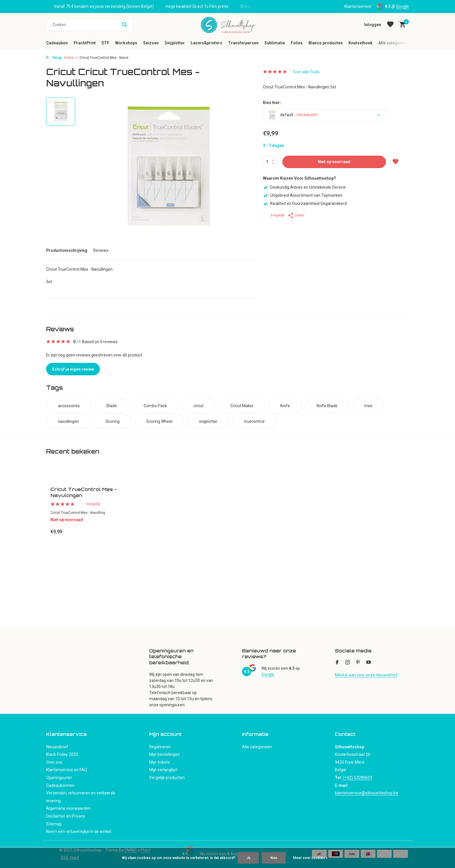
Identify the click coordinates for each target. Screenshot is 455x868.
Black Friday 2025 (62, 754)
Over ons (54, 762)
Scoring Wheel (159, 421)
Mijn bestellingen (165, 754)
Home (71, 58)
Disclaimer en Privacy (66, 816)
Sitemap (54, 824)
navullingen (68, 421)
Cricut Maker (242, 406)
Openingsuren (59, 778)
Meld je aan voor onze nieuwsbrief (366, 675)
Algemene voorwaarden (68, 808)
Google (402, 6)
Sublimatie (275, 43)
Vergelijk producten (167, 778)
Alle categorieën (394, 43)
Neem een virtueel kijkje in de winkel (79, 831)
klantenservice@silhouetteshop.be (366, 793)
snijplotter (208, 421)
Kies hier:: (272, 103)
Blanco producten (326, 43)
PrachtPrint (85, 43)
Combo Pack (155, 406)
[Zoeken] (90, 25)
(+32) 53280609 (358, 778)
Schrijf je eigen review (73, 369)
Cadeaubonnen (60, 785)
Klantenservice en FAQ (67, 770)
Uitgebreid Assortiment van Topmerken (303, 195)
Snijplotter (175, 43)
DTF (105, 43)
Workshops (126, 43)
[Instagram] (348, 663)
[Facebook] (337, 663)
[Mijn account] (373, 25)
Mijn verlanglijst (163, 770)
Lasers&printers (206, 43)
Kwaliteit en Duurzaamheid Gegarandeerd (305, 203)
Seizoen (151, 43)
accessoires (69, 406)
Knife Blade (327, 406)
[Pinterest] (358, 663)
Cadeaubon (57, 43)
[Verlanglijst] (390, 25)
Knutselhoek (361, 43)
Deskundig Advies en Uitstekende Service (304, 187)
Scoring (113, 421)
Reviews (101, 250)
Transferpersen (243, 43)
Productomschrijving (67, 250)
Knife (285, 406)
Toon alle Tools (306, 72)
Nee (274, 858)
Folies (297, 43)
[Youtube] (369, 663)
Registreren (160, 747)
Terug (54, 58)
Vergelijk (274, 215)
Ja (248, 858)
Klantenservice (358, 6)
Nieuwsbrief (57, 747)
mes (368, 406)
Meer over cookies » (310, 858)
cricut (199, 406)
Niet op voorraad (334, 162)
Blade (112, 406)
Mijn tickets (159, 762)
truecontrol (254, 421)
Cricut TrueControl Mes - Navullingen (84, 492)
